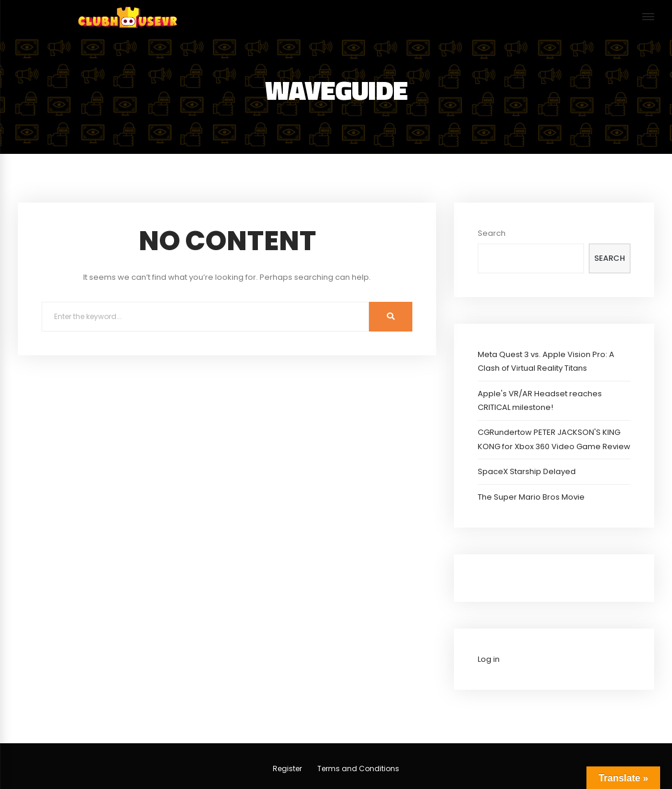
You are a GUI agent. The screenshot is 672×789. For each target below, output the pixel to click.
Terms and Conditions (358, 769)
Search (492, 233)
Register (287, 769)
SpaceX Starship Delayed (527, 471)
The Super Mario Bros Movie (531, 497)
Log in (489, 659)
